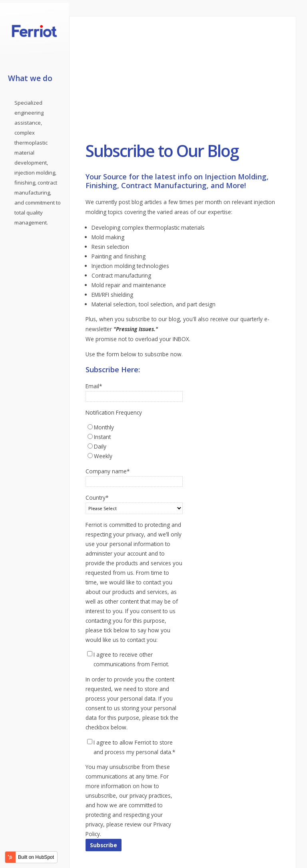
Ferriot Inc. (200, 839)
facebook (75, 854)
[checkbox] (134, 379)
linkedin (88, 854)
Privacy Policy (119, 829)
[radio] (134, 365)
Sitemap (193, 829)
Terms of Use (159, 829)
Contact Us (83, 829)
